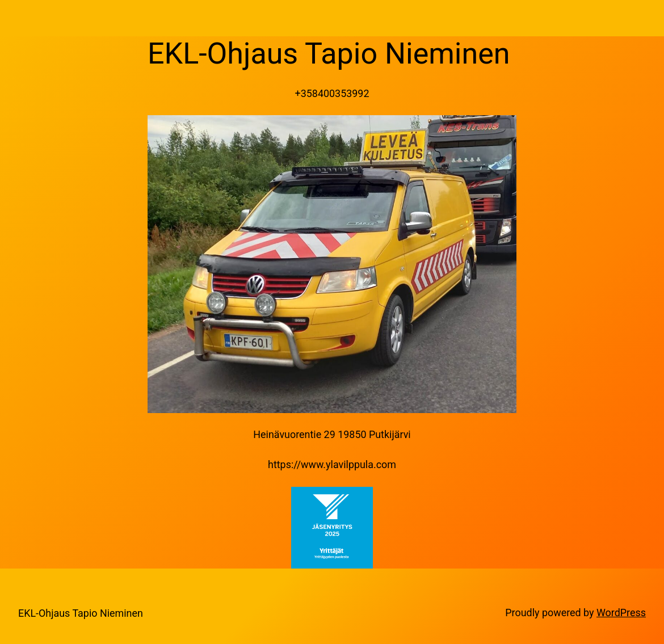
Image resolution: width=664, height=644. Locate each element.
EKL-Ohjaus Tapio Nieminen (81, 613)
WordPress (621, 613)
